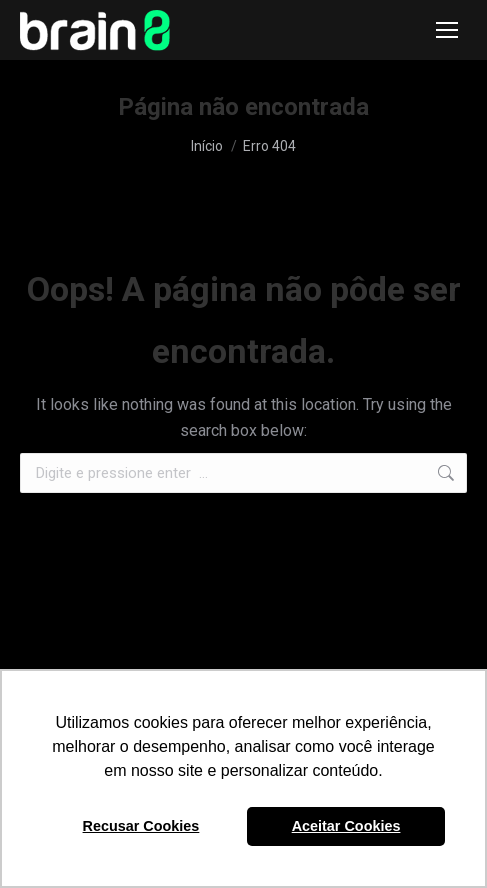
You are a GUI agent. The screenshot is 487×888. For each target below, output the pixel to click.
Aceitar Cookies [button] (346, 826)
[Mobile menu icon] (447, 30)
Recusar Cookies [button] (141, 826)
